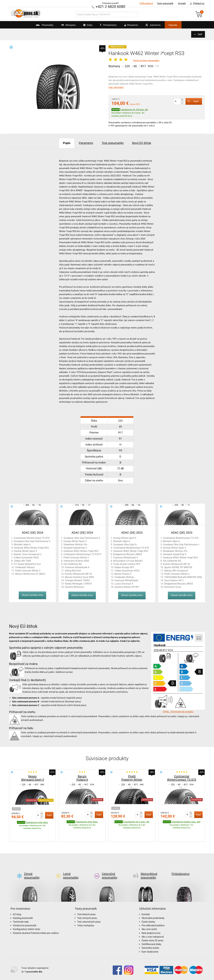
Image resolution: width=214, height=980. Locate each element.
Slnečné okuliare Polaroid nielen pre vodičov (36, 919)
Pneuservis (130, 26)
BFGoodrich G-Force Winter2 (128, 561)
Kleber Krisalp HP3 (124, 567)
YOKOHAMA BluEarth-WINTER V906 (183, 577)
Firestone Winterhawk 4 (77, 567)
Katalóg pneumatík (23, 904)
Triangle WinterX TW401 (78, 580)
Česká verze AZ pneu (152, 927)
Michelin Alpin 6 (22, 544)
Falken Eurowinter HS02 (26, 557)
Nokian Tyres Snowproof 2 (28, 554)
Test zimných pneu (87, 904)
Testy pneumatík (165, 3)
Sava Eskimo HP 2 (174, 580)
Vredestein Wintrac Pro (75, 544)
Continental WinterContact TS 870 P (82, 554)
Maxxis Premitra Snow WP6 (79, 577)
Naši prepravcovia (151, 919)
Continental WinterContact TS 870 (32, 538)
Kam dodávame (150, 938)
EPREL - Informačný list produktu (178, 711)
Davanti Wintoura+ (75, 587)
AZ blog (17, 900)
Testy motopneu (86, 912)
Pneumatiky (41, 26)
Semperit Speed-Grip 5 (75, 548)
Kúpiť (192, 101)
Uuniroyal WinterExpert (126, 580)
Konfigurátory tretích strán (27, 915)
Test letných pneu (86, 900)
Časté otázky (148, 908)
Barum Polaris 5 (123, 574)
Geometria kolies (150, 934)
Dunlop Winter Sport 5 (25, 551)
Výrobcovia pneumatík (25, 912)
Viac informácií (116, 87)
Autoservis (153, 26)
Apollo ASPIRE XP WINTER (178, 567)
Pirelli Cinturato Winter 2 (28, 570)
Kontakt (182, 3)
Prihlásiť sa (196, 4)
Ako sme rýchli (149, 915)
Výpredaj (174, 25)
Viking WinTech (73, 570)
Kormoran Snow (173, 587)
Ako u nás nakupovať (153, 923)
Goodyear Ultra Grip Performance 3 (32, 541)
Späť (200, 34)
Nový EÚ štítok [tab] (142, 143)
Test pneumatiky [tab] (113, 143)
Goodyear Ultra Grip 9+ (125, 544)
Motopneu (66, 26)
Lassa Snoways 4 (124, 584)
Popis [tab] (66, 143)
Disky (86, 26)
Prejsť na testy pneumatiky (146, 61)
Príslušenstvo (109, 25)
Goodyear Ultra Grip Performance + (181, 544)
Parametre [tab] (86, 143)
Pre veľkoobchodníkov (153, 912)
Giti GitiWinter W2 (73, 564)
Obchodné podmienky (153, 904)
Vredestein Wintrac (25, 567)
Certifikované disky (151, 930)
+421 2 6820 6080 (110, 7)
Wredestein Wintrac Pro (175, 551)
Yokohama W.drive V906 (76, 561)
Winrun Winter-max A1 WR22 (30, 574)
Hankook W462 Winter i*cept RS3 (31, 548)
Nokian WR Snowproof (176, 570)
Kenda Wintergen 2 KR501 (79, 584)
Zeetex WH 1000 (22, 561)
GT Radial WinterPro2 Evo (27, 564)
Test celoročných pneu (89, 908)
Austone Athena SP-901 (127, 587)
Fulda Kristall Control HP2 (127, 564)
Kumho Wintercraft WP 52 (78, 574)
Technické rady (21, 908)
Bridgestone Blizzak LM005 (128, 554)
